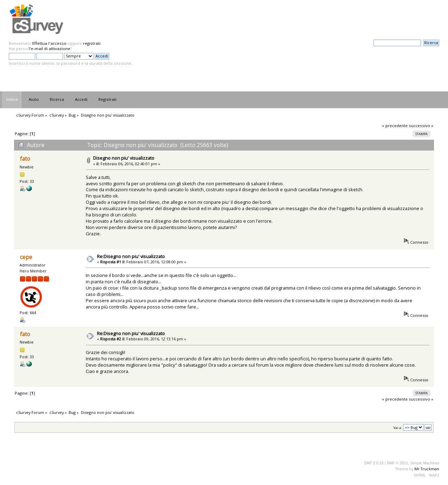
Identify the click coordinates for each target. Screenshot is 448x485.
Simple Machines (425, 463)
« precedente (395, 126)
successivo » (421, 126)
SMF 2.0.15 (374, 463)
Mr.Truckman (427, 469)
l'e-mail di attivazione (50, 48)
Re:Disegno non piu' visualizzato (131, 256)
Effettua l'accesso (49, 43)
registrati (92, 43)
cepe (26, 257)
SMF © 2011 (397, 463)
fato (25, 159)
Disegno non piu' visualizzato (124, 158)
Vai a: (398, 428)
